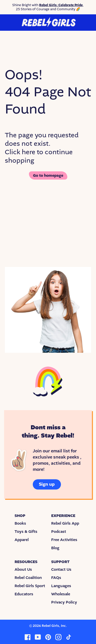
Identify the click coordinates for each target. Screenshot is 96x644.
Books (20, 523)
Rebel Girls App (65, 523)
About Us (23, 569)
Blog (55, 548)
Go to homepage (48, 175)
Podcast (59, 532)
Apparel (22, 540)
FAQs (56, 578)
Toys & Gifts (26, 532)
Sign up (47, 484)
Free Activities (64, 540)
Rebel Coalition (28, 578)
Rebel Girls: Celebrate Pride (61, 5)
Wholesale (61, 594)
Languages (61, 586)
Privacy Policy (64, 602)
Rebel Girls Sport (30, 586)
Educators (24, 594)
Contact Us (61, 569)
